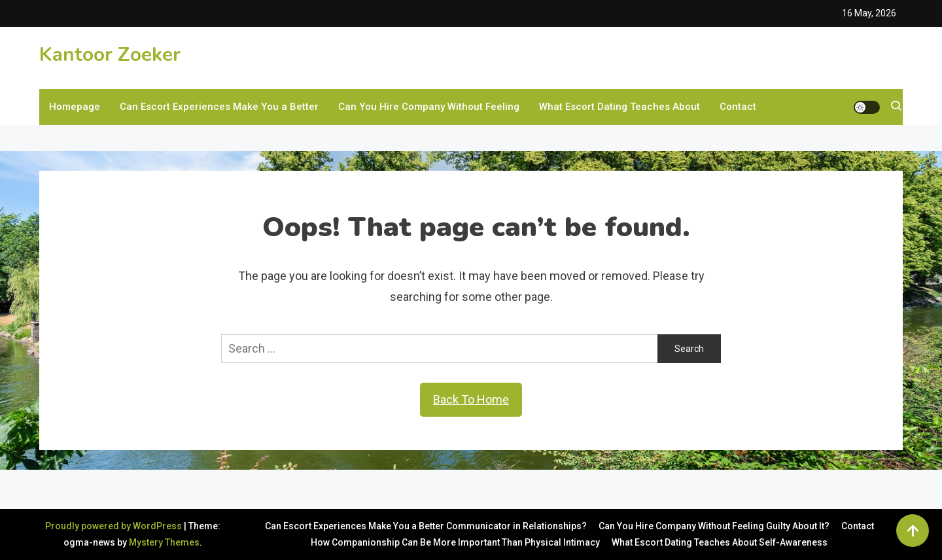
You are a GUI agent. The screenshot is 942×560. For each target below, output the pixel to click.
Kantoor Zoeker (110, 55)
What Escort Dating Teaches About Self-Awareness (720, 542)
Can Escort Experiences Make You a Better (219, 107)
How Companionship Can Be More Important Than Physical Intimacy (455, 542)
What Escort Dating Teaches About (619, 107)
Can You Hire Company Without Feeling (429, 107)
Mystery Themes (164, 542)
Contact (738, 107)
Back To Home (471, 399)
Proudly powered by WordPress (114, 526)
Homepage (75, 107)
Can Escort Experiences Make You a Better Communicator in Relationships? (426, 526)
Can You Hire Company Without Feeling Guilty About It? (714, 526)
